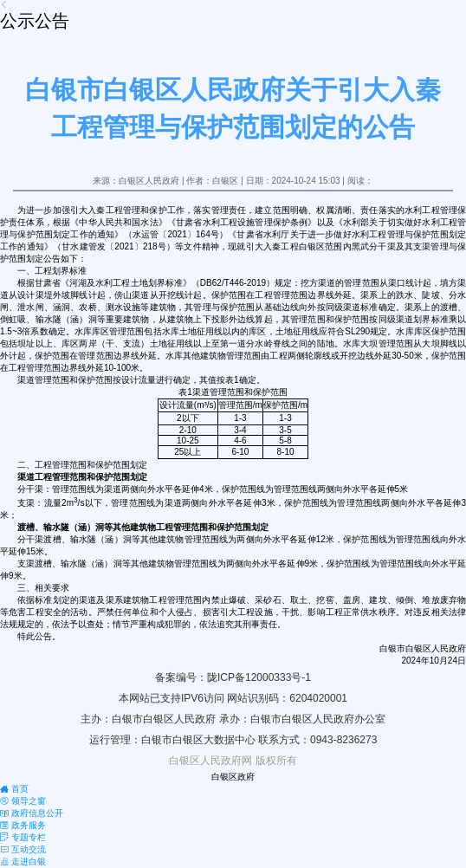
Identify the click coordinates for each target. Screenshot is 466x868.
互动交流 (23, 849)
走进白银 (23, 862)
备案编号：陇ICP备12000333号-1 (233, 677)
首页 (14, 789)
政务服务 (23, 825)
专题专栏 (23, 837)
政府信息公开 (32, 813)
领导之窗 (23, 801)
